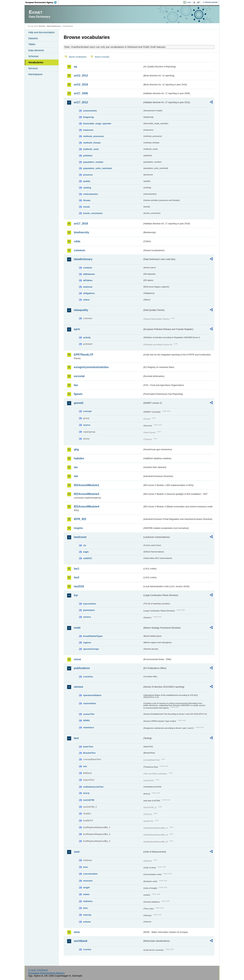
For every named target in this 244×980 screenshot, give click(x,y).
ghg (76, 449)
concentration (90, 874)
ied (76, 476)
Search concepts (102, 57)
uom (77, 852)
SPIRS (86, 721)
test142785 (89, 800)
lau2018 (79, 586)
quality (87, 181)
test (76, 738)
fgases (78, 394)
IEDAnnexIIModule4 (87, 507)
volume (87, 922)
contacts (88, 268)
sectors (87, 617)
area (85, 867)
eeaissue (88, 287)
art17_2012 (81, 102)
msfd (77, 628)
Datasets (33, 38)
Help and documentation (42, 32)
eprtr (77, 329)
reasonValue (90, 703)
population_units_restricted (98, 168)
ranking (87, 188)
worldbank (81, 941)
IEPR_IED (80, 519)
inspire (78, 528)
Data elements (36, 50)
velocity (87, 915)
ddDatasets (89, 274)
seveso (78, 687)
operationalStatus (92, 695)
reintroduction (91, 194)
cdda (77, 241)
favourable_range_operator (97, 124)
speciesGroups (91, 649)
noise (77, 659)
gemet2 (79, 403)
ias (76, 467)
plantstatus (89, 610)
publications (82, 668)
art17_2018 (81, 224)
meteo (86, 894)
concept (87, 411)
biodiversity (82, 232)
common (80, 250)
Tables (32, 44)
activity (87, 337)
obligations (89, 293)
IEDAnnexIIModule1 (87, 485)
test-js (86, 793)
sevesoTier (89, 714)
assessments (90, 111)
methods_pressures (94, 136)
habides (79, 458)
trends (87, 207)
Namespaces (35, 74)
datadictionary (83, 259)
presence (88, 175)
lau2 (77, 577)
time (85, 908)
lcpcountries (90, 604)
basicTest (88, 747)
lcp (76, 595)
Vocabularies (36, 62)
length (86, 888)
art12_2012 (81, 76)
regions (87, 643)
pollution (88, 156)
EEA (42, 2)
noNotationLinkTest (93, 787)
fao (76, 385)
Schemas (33, 56)
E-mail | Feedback (38, 970)
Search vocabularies (78, 57)
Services (33, 68)
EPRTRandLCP (84, 355)
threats (87, 200)
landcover (80, 537)
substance (89, 727)
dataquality (81, 310)
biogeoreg (88, 117)
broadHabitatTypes (93, 636)
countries (88, 677)
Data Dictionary (53, 26)
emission (88, 881)
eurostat (79, 376)
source (87, 425)
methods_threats (92, 143)
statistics (88, 901)
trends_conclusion (93, 213)
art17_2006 (81, 93)
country (87, 949)
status (86, 300)
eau (85, 766)
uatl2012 (88, 558)
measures (88, 130)
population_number (93, 162)
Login (189, 2)
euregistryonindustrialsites (91, 367)
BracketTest (89, 753)
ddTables (88, 280)
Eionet (42, 26)
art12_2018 (81, 85)
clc (85, 545)
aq (75, 67)
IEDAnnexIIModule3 (87, 494)
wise (77, 932)
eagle (86, 552)
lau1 (77, 569)
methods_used (91, 149)
